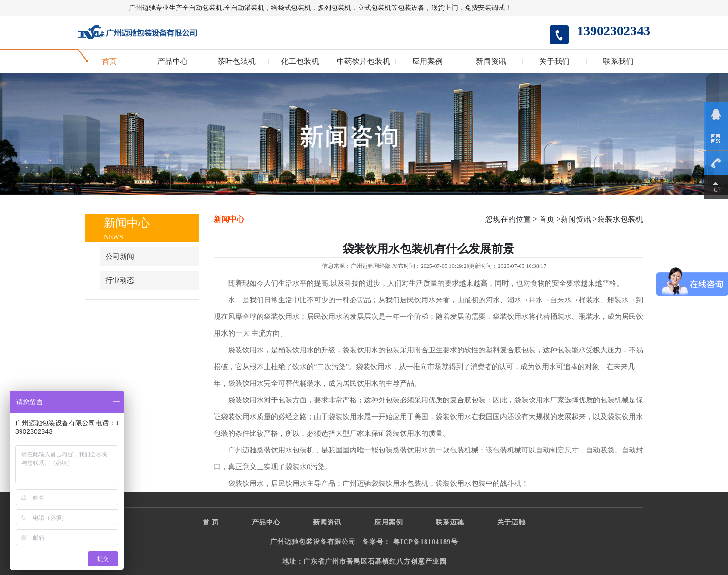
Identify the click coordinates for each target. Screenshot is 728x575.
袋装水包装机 (620, 219)
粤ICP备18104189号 (426, 542)
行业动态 (120, 280)
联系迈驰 (450, 522)
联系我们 (618, 62)
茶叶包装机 (237, 62)
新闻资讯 (491, 62)
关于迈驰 (511, 522)
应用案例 (427, 62)
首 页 (211, 522)
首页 (109, 62)
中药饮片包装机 (364, 62)
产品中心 (173, 62)
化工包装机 (300, 62)
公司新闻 (120, 257)
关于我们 (554, 62)
